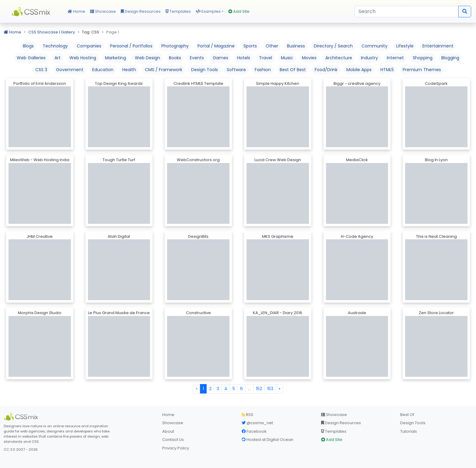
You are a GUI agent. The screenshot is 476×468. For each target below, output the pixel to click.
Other (272, 46)
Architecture (339, 58)
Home (76, 11)
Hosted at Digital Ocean (268, 440)
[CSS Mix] (22, 417)
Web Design (147, 58)
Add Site (239, 11)
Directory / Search (333, 46)
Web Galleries (31, 58)
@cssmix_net (257, 423)
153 (270, 389)
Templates (178, 11)
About (168, 431)
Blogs (28, 46)
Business (296, 46)
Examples (208, 11)
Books (175, 58)
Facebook (254, 431)
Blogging (450, 58)
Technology (55, 46)
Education (103, 70)
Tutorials (409, 431)
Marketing (116, 58)
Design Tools (205, 70)
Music (287, 58)
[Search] (407, 12)
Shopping (423, 58)
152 (259, 389)
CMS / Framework (164, 70)
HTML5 (387, 70)
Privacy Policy (176, 448)
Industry (369, 58)
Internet (395, 58)
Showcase (103, 11)
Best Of (407, 415)
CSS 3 (41, 70)
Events (197, 58)
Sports (250, 46)
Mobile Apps (359, 70)
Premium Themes (422, 70)
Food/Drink (326, 70)
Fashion (263, 70)
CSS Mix (32, 12)
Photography (175, 46)
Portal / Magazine (216, 46)
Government (70, 70)
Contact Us (173, 440)
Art (58, 58)
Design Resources (141, 11)
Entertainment (438, 46)
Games (220, 58)
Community (374, 46)
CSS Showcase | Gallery (52, 32)
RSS (247, 415)
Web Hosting (83, 58)
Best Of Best (293, 70)
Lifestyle (405, 46)
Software (236, 70)
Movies (309, 58)
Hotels (244, 58)
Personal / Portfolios (131, 46)
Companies (89, 46)
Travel (266, 58)
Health (129, 70)
